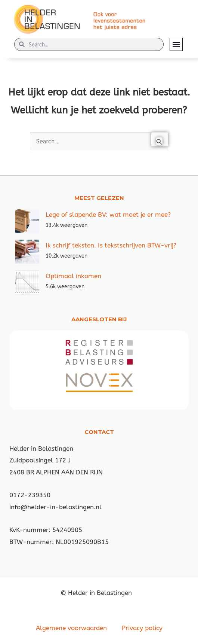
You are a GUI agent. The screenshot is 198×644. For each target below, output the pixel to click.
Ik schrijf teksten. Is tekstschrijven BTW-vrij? (111, 245)
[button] (176, 44)
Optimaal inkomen (73, 276)
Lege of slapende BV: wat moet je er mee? (108, 215)
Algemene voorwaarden (71, 628)
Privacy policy (142, 628)
